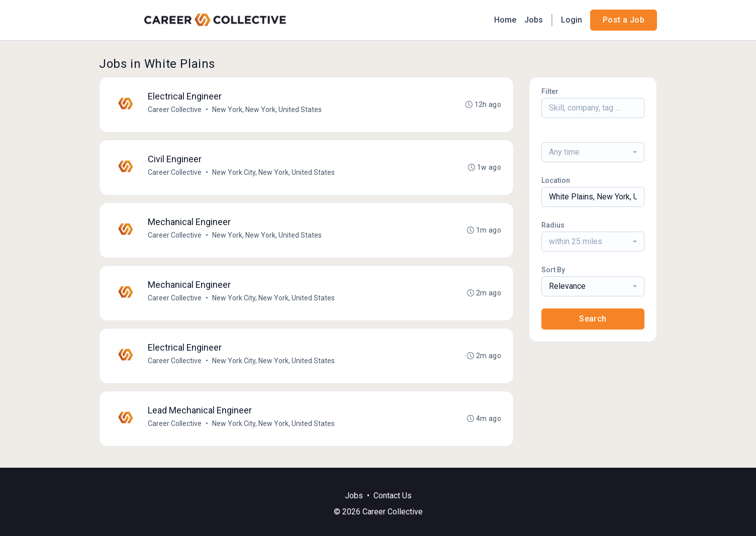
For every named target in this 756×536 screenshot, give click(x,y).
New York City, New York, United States (273, 172)
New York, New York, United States (267, 110)
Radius (553, 225)
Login (572, 20)
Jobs (534, 20)
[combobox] (593, 152)
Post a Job (624, 20)
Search (593, 319)
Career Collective (175, 110)
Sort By (553, 270)
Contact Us (393, 496)
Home (505, 20)
